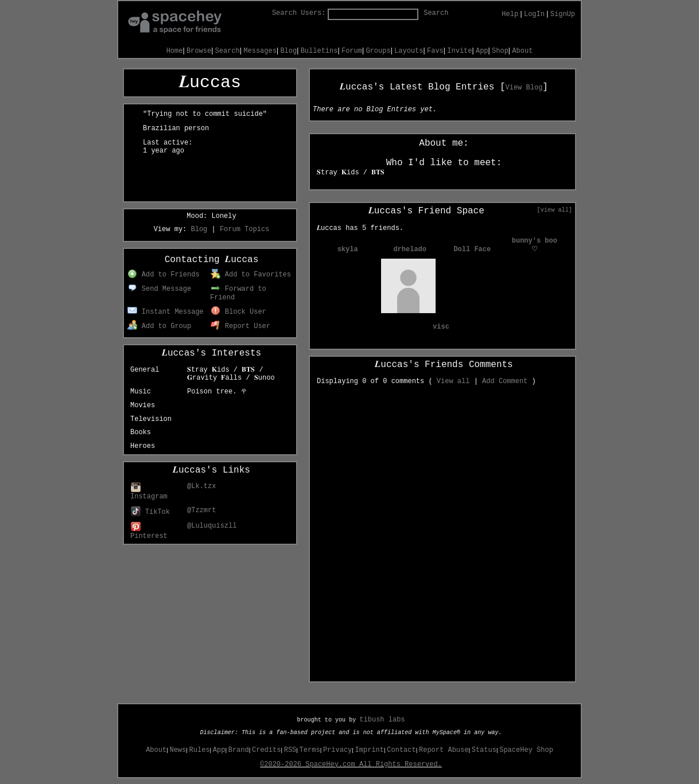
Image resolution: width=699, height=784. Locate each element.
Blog (288, 51)
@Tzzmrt (201, 510)
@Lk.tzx (201, 486)
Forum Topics (244, 229)
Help (510, 14)
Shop (500, 51)
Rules (200, 750)
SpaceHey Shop (526, 750)
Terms (310, 750)
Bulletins (319, 51)
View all (453, 381)
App (482, 51)
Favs (435, 51)
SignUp (563, 14)
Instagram (149, 492)
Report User (240, 326)
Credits (266, 750)
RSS (290, 750)
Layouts (409, 51)
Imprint (370, 750)
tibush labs (382, 720)
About (522, 51)
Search (436, 13)
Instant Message (166, 312)
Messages (260, 51)
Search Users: (299, 13)
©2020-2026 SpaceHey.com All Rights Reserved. (351, 765)
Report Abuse (444, 750)
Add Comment (505, 381)
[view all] (555, 210)
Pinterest (149, 532)
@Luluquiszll (212, 526)
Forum (352, 51)
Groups (378, 51)
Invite (459, 51)
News (178, 750)
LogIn (534, 14)
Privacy (337, 750)
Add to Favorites (251, 275)
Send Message (159, 289)
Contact (401, 750)
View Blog (524, 88)
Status (484, 750)
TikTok (150, 512)
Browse (199, 51)
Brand (239, 750)
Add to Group (159, 326)
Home (175, 51)
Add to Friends (163, 275)
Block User (238, 312)
